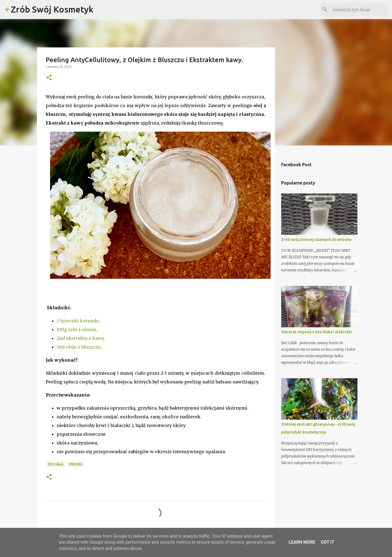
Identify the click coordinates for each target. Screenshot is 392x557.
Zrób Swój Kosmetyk (52, 9)
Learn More (302, 542)
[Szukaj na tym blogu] (359, 10)
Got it (327, 542)
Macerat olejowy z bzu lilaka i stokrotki (317, 332)
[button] (49, 78)
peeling (76, 464)
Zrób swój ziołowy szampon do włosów (316, 240)
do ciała (56, 464)
